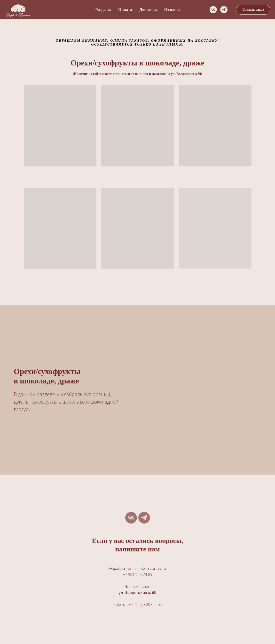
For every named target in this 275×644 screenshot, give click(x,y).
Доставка (148, 10)
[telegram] (224, 10)
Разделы (103, 10)
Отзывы (172, 10)
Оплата (125, 10)
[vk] (213, 10)
